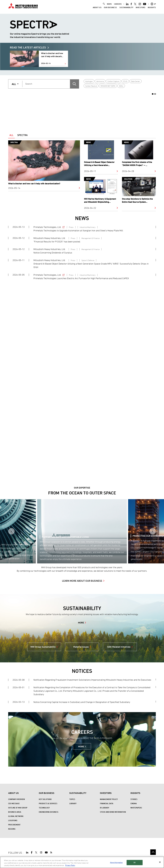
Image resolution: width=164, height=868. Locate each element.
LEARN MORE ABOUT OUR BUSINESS (82, 581)
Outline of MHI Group (18, 808)
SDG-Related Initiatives (119, 647)
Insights (152, 9)
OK (135, 862)
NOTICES (82, 671)
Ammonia (100, 81)
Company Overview (17, 799)
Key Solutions (45, 799)
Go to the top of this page (153, 852)
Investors (140, 9)
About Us (97, 9)
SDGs (121, 86)
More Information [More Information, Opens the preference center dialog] (116, 862)
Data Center (135, 81)
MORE (81, 623)
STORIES (134, 799)
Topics (72, 799)
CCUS (125, 81)
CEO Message (14, 803)
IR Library (105, 808)
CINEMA (134, 803)
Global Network (16, 816)
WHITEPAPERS (136, 808)
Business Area (15, 812)
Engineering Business (49, 812)
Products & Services (48, 803)
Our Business (110, 9)
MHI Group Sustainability (43, 647)
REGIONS (12, 829)
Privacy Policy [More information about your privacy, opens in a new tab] (70, 865)
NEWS (109, 5)
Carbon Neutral (91, 86)
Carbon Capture (113, 81)
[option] (38, 109)
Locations (13, 820)
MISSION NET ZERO (108, 86)
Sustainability (126, 9)
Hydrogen (89, 81)
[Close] (160, 862)
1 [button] (153, 94)
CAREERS (118, 5)
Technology (44, 808)
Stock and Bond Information (113, 812)
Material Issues (81, 647)
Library (73, 803)
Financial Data (107, 803)
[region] (82, 862)
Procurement (14, 825)
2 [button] (155, 94)
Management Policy (109, 799)
